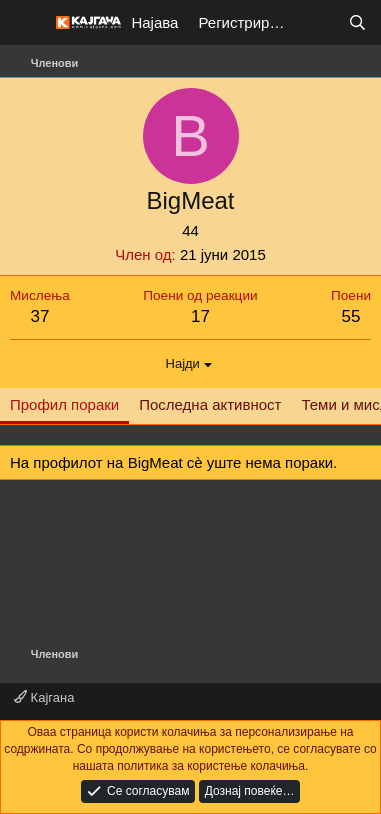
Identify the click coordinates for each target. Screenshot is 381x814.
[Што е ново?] (317, 22)
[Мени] (27, 23)
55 (351, 316)
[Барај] (357, 22)
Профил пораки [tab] (64, 404)
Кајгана (44, 697)
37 (39, 316)
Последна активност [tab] (210, 404)
